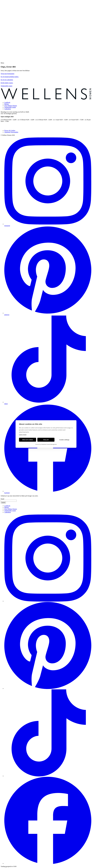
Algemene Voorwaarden (11, 132)
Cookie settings (64, 440)
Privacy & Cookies (10, 130)
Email (2, 499)
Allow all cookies (28, 440)
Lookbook (7, 102)
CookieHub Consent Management (49, 444)
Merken (7, 104)
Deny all (46, 440)
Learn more (23, 435)
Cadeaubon (8, 109)
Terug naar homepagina (8, 74)
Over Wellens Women (11, 106)
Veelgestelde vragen (10, 107)
